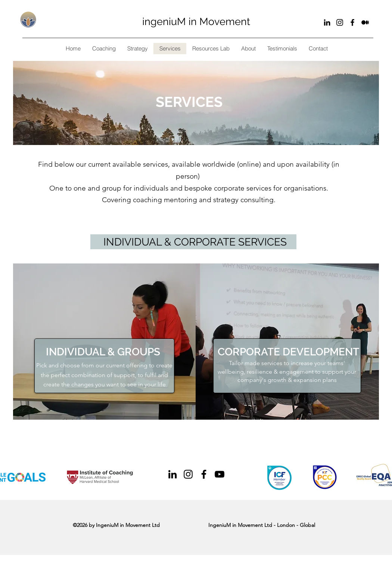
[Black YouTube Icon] (220, 474)
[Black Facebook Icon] (352, 22)
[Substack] (365, 22)
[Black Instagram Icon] (340, 22)
